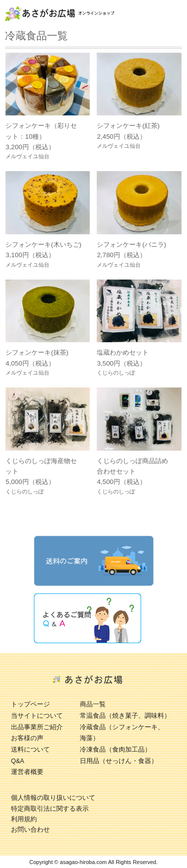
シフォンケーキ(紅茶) (128, 126)
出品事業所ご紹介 (37, 727)
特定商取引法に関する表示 (50, 809)
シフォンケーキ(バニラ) (131, 244)
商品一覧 (93, 704)
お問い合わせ (30, 830)
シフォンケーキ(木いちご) (43, 244)
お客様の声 (27, 738)
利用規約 (24, 819)
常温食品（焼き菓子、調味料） (125, 716)
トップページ (30, 704)
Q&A (18, 761)
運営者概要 (27, 772)
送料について (30, 750)
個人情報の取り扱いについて (53, 798)
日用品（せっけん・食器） (119, 761)
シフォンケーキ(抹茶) (37, 352)
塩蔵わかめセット (123, 352)
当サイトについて (37, 716)
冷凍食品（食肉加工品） (115, 750)
